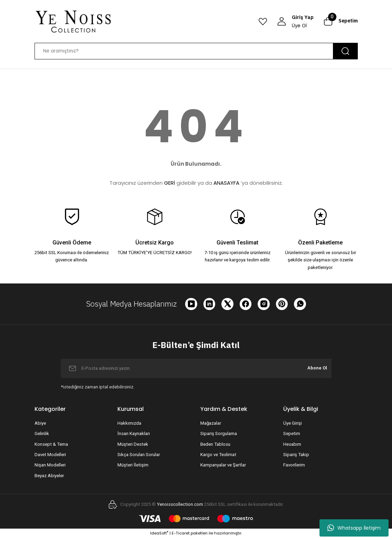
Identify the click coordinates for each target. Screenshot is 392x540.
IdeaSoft (159, 535)
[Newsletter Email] (196, 370)
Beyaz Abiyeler (49, 477)
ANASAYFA (226, 183)
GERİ (170, 183)
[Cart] (341, 21)
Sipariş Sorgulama (219, 436)
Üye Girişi (293, 425)
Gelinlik (42, 436)
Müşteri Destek (133, 446)
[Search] (196, 51)
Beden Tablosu (215, 446)
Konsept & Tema (51, 446)
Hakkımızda (129, 425)
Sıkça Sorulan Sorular (139, 456)
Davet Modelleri (50, 456)
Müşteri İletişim (133, 467)
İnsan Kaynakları (134, 436)
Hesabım (292, 446)
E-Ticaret (181, 535)
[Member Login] (295, 22)
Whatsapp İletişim (354, 528)
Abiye (40, 425)
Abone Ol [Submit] (314, 370)
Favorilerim (294, 467)
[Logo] (73, 21)
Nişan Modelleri (50, 467)
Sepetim (292, 436)
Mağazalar (211, 425)
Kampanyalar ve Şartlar (223, 467)
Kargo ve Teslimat (218, 456)
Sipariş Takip (296, 456)
